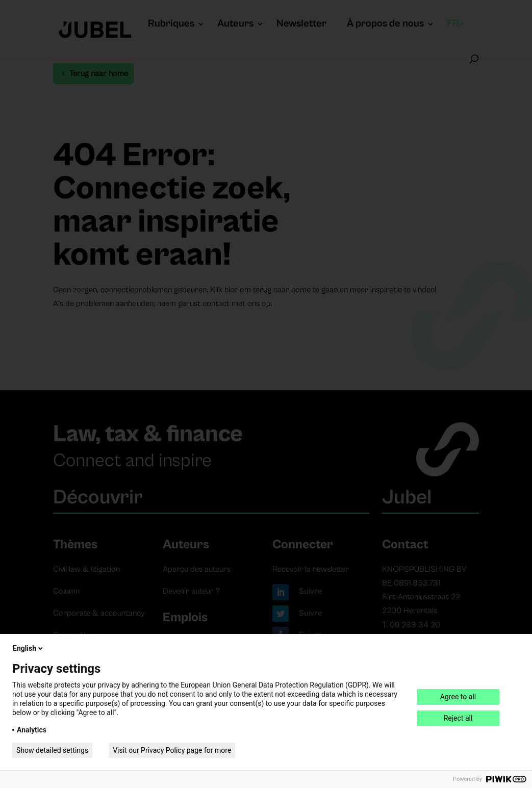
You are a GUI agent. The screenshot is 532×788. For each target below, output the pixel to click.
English (29, 648)
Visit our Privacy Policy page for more (172, 750)
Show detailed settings (52, 750)
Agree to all (458, 697)
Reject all (458, 718)
